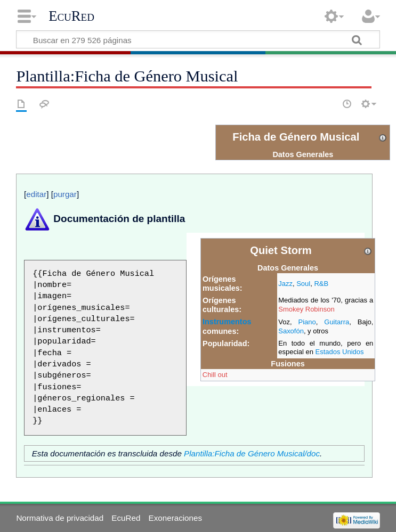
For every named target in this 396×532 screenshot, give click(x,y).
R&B (321, 284)
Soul (303, 284)
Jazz (285, 284)
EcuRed (71, 16)
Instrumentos (227, 322)
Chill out (215, 375)
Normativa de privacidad (60, 518)
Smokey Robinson (306, 309)
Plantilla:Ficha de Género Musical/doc (252, 453)
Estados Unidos (340, 352)
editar (36, 194)
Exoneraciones (175, 518)
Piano (307, 322)
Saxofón (291, 331)
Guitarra (337, 322)
